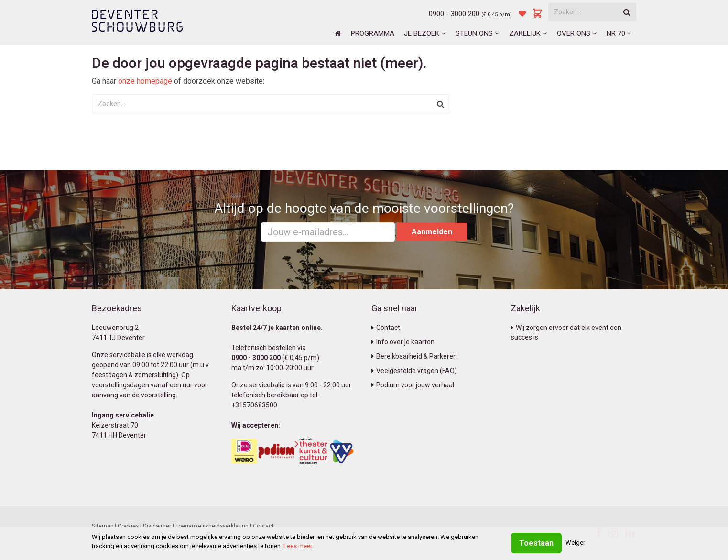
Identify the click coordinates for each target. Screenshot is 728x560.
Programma (373, 33)
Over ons (577, 33)
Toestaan (536, 543)
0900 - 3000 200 (454, 14)
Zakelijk (528, 33)
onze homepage (145, 81)
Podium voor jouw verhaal (413, 385)
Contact (386, 328)
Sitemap (103, 526)
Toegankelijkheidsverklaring (212, 526)
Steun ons (478, 33)
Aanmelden (432, 232)
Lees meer (298, 546)
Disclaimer (157, 526)
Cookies (128, 526)
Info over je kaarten (403, 342)
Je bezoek (425, 33)
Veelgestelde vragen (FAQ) (414, 371)
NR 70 (619, 33)
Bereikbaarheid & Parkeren (414, 356)
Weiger (575, 543)
